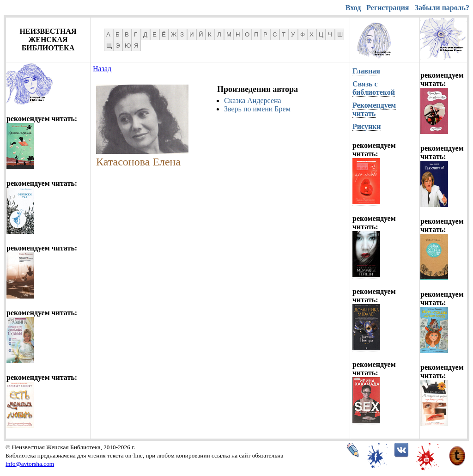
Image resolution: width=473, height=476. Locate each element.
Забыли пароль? (442, 8)
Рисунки (367, 126)
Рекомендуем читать (374, 109)
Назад (102, 69)
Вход (353, 8)
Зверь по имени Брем (257, 109)
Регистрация (388, 8)
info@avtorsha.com (30, 464)
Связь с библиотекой (374, 88)
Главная (366, 71)
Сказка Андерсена (253, 101)
